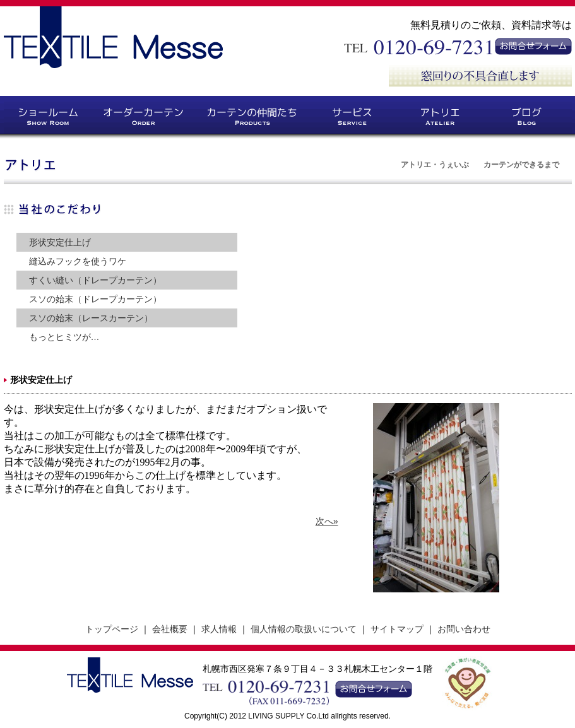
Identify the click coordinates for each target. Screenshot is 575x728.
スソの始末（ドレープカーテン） (95, 299)
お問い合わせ (464, 629)
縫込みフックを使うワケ (78, 261)
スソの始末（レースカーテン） (91, 318)
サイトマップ (397, 629)
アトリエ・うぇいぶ (435, 165)
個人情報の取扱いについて (304, 629)
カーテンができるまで (521, 165)
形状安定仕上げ (60, 242)
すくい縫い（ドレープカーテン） (95, 280)
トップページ (112, 629)
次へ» (327, 521)
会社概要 (170, 629)
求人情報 (219, 629)
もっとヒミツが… (64, 337)
